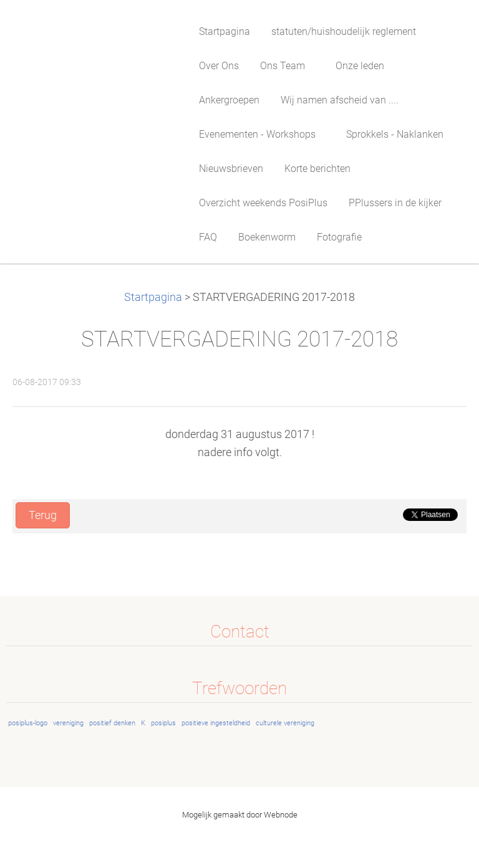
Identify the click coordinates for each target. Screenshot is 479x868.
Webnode (281, 815)
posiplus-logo (28, 723)
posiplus (163, 723)
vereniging (68, 723)
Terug (43, 515)
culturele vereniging (285, 723)
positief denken (112, 723)
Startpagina (153, 297)
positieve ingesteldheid (216, 723)
